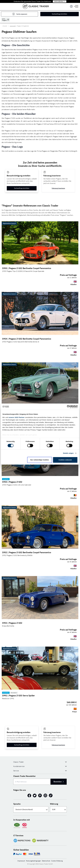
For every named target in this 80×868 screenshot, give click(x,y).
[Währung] (58, 809)
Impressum (21, 861)
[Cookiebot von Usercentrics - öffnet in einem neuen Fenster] (68, 407)
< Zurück (5, 26)
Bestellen (58, 782)
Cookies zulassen (65, 460)
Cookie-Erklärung (57, 861)
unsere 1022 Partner (17, 417)
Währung (54, 804)
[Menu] (71, 6)
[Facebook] (29, 796)
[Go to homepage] (36, 6)
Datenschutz (46, 861)
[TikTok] (51, 796)
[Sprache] (31, 809)
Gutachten (6, 479)
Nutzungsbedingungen (34, 861)
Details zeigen (68, 453)
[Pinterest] (40, 796)
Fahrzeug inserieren (58, 188)
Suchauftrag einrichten (60, 14)
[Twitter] (35, 796)
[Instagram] (45, 796)
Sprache (17, 804)
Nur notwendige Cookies (40, 460)
